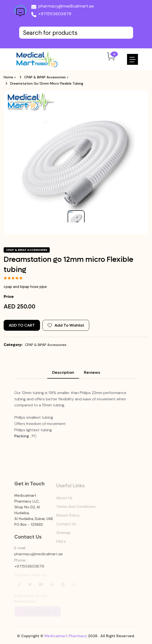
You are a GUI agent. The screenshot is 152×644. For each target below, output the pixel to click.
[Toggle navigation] (132, 59)
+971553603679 (51, 15)
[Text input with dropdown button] (76, 33)
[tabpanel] (76, 414)
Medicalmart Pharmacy (66, 638)
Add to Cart (22, 325)
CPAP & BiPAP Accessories (45, 77)
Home (8, 77)
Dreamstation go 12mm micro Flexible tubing (47, 83)
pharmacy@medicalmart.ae (63, 7)
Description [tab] (63, 372)
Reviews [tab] (92, 372)
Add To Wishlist (66, 325)
